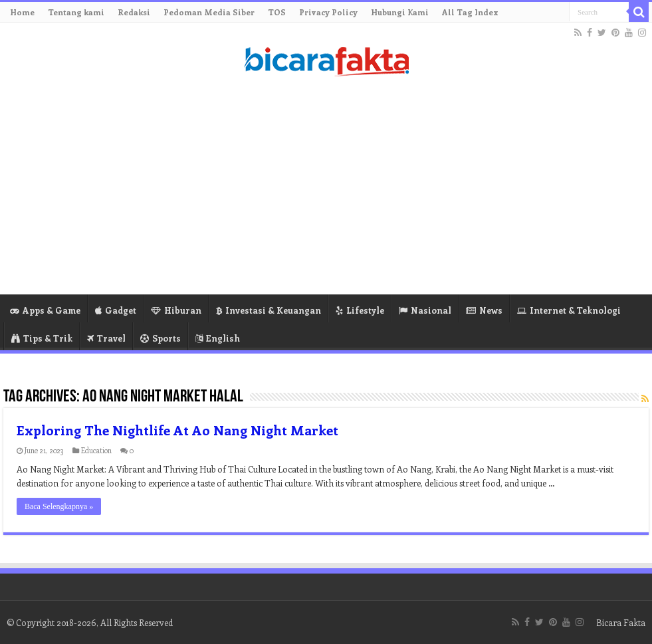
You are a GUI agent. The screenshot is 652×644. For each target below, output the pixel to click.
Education (96, 450)
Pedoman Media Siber (209, 12)
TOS (277, 12)
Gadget (116, 310)
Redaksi (134, 12)
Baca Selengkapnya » (59, 506)
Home (22, 12)
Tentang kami (76, 12)
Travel (106, 338)
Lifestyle (360, 310)
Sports (161, 338)
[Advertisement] (326, 188)
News (484, 310)
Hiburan (176, 310)
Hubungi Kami (400, 12)
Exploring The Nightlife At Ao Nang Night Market (177, 430)
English (218, 338)
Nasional (425, 310)
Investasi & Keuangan (269, 310)
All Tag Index (470, 12)
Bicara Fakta (621, 622)
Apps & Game (45, 310)
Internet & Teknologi (569, 310)
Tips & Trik (42, 338)
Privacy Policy (328, 12)
